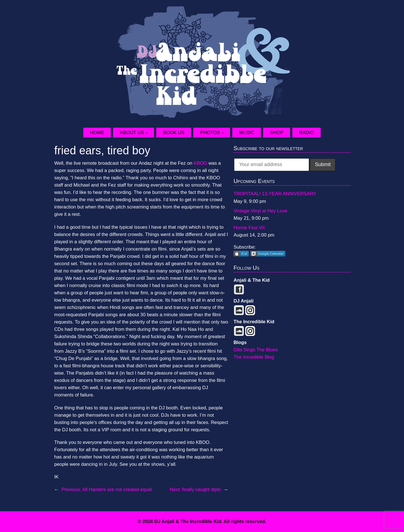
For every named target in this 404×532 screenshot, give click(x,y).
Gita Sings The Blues (255, 350)
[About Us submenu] (150, 132)
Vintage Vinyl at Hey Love (260, 211)
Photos (210, 133)
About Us (132, 133)
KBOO (200, 163)
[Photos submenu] (226, 132)
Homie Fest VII (249, 228)
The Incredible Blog (254, 357)
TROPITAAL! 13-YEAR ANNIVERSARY (275, 194)
